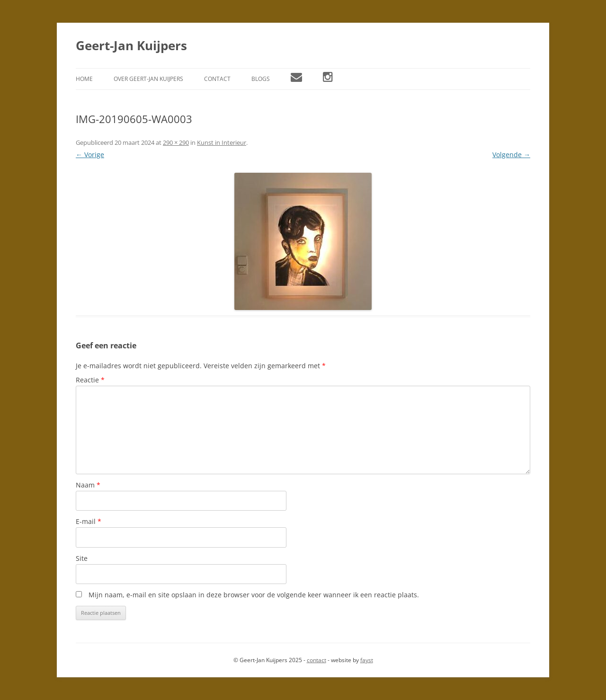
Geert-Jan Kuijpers (131, 45)
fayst (367, 660)
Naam (88, 485)
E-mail (89, 521)
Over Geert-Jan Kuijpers (148, 79)
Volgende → (511, 155)
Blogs (261, 79)
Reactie (90, 380)
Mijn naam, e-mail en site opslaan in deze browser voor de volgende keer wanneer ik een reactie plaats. (254, 595)
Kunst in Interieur (222, 142)
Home (84, 79)
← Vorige (90, 155)
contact (316, 660)
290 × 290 (176, 142)
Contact (217, 79)
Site (82, 558)
